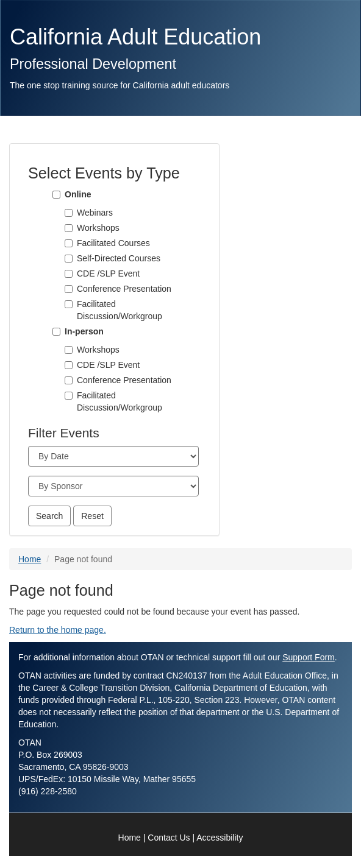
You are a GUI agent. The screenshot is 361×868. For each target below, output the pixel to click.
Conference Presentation (124, 289)
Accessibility (220, 838)
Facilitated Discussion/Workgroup (120, 310)
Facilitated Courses (113, 243)
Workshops (98, 228)
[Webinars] (69, 213)
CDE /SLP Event (108, 273)
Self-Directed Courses (119, 258)
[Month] (113, 456)
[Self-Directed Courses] (69, 259)
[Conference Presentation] (69, 289)
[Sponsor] (113, 486)
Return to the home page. (58, 630)
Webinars (95, 213)
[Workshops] (69, 228)
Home (30, 559)
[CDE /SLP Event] (69, 274)
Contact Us (169, 838)
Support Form (309, 657)
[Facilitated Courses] (69, 243)
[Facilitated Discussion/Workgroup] (69, 304)
